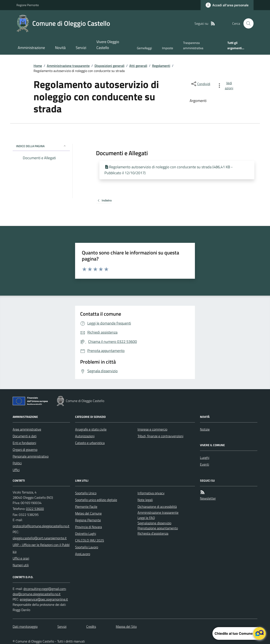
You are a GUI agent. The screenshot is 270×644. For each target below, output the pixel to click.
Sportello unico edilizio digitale (96, 500)
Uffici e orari (21, 558)
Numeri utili (21, 565)
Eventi (205, 464)
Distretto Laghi (86, 534)
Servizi (81, 48)
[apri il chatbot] (259, 633)
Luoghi (205, 458)
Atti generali (138, 66)
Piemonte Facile (86, 507)
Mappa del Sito (126, 626)
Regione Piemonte (28, 5)
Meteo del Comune (88, 513)
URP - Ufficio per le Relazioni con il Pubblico (41, 548)
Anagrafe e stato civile (91, 429)
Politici (17, 463)
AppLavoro (83, 554)
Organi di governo (25, 450)
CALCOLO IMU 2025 (90, 540)
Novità (60, 48)
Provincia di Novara (88, 527)
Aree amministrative (27, 429)
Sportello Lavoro (87, 547)
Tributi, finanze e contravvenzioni (160, 436)
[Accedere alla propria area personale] (227, 5)
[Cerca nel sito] (247, 23)
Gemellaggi (144, 48)
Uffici (16, 470)
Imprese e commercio (152, 429)
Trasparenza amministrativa (193, 45)
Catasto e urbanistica (90, 443)
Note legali (145, 500)
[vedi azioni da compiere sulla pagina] (226, 86)
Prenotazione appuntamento (158, 528)
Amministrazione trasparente (68, 66)
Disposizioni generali (109, 66)
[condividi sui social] (200, 84)
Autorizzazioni (85, 436)
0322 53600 (35, 509)
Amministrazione (31, 48)
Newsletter (208, 498)
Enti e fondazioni (24, 443)
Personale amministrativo (31, 456)
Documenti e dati (25, 436)
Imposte (168, 48)
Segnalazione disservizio (154, 523)
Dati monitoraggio (25, 626)
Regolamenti (161, 66)
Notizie (205, 429)
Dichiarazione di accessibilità (157, 507)
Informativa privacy (151, 493)
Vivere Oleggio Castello (108, 45)
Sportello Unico (86, 493)
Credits (91, 626)
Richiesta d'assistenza (153, 533)
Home (38, 66)
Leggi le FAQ (146, 518)
